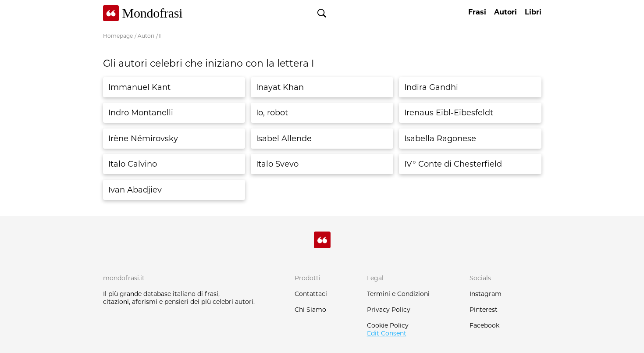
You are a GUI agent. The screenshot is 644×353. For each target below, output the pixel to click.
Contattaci (311, 294)
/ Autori (144, 36)
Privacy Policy (389, 310)
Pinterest (484, 310)
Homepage (118, 36)
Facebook (484, 325)
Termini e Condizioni (398, 294)
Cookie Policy (388, 325)
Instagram (486, 294)
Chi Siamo (310, 310)
